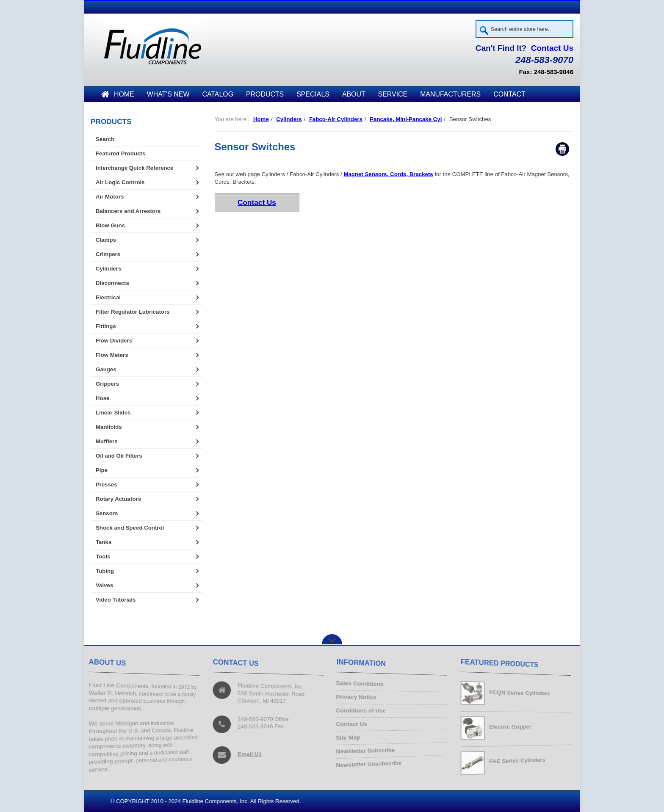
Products (265, 94)
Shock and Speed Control (130, 528)
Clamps (106, 240)
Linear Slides (113, 413)
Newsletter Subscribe (368, 749)
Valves (104, 585)
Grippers (107, 384)
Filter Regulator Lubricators (133, 312)
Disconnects (112, 283)
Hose (102, 398)
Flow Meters (112, 355)
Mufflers (107, 441)
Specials (313, 94)
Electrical (108, 297)
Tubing (105, 571)
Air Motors (110, 197)
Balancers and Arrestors (128, 211)
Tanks (104, 542)
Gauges (106, 369)
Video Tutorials (116, 600)
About (354, 94)
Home (118, 94)
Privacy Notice (358, 698)
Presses (107, 485)
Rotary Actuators (118, 499)
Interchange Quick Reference (134, 168)
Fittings (106, 326)
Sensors (107, 513)
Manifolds (109, 427)
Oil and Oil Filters (119, 456)
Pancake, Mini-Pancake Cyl (406, 119)
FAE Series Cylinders (518, 761)
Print (562, 149)
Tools (103, 557)
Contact (509, 94)
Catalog (218, 94)
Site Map (351, 736)
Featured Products (120, 153)
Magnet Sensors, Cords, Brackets (388, 175)
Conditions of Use (363, 711)
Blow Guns (110, 225)
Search (105, 139)
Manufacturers (450, 94)
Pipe (102, 470)
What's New (168, 94)
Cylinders (289, 119)
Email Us (250, 753)
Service (393, 94)
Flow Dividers (114, 341)
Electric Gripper (511, 727)
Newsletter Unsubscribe (371, 762)
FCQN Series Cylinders (521, 693)
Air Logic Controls (120, 182)
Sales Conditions (362, 685)
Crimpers (108, 254)
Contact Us (552, 48)
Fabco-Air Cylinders (336, 119)
